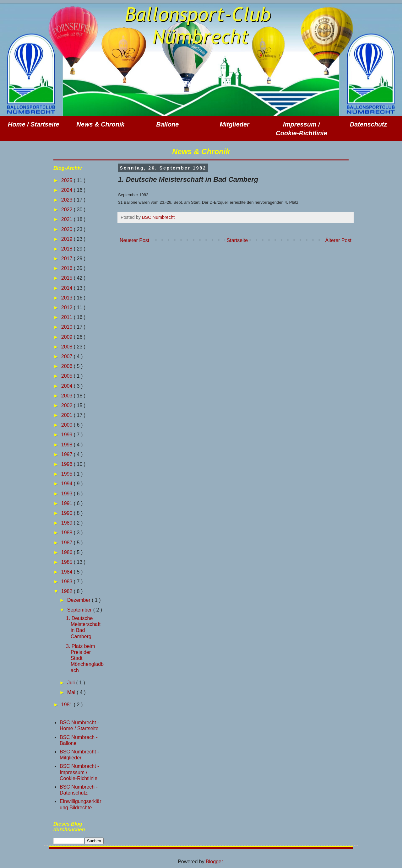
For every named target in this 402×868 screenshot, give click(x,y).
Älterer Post (338, 240)
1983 (68, 582)
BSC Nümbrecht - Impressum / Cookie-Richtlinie (79, 772)
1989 (68, 523)
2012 (68, 307)
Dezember (79, 600)
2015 (68, 278)
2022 (68, 210)
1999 (68, 435)
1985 (68, 562)
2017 (68, 259)
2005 (68, 376)
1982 (68, 591)
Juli (72, 683)
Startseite (237, 240)
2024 (68, 190)
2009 (68, 337)
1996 (68, 464)
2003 (68, 396)
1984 (68, 572)
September (80, 610)
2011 (68, 317)
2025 (68, 180)
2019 (68, 239)
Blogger (214, 862)
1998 (68, 445)
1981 (68, 705)
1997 (68, 454)
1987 (68, 543)
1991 (68, 503)
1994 (68, 484)
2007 (68, 356)
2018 (68, 249)
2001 (68, 415)
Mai (72, 692)
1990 (68, 513)
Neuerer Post (134, 240)
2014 (68, 288)
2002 (68, 405)
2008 (68, 347)
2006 (68, 366)
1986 (68, 552)
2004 (68, 386)
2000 (68, 425)
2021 (68, 219)
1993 (68, 494)
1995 (68, 474)
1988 (68, 533)
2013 (68, 298)
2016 (68, 268)
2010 (68, 327)
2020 (68, 229)
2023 (68, 200)
